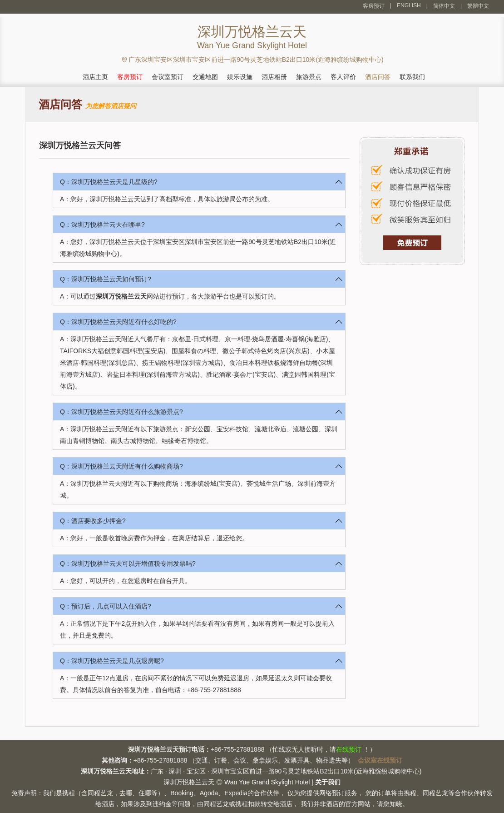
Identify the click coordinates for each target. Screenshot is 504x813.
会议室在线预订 (380, 760)
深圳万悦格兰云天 (121, 296)
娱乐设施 (240, 77)
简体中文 (444, 6)
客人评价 (343, 77)
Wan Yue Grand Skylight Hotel (267, 782)
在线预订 (349, 749)
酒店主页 (95, 77)
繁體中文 (478, 6)
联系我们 (412, 77)
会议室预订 (168, 77)
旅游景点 (309, 77)
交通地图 (205, 77)
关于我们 (328, 782)
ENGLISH (409, 5)
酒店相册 (274, 77)
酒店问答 (378, 77)
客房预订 (374, 6)
